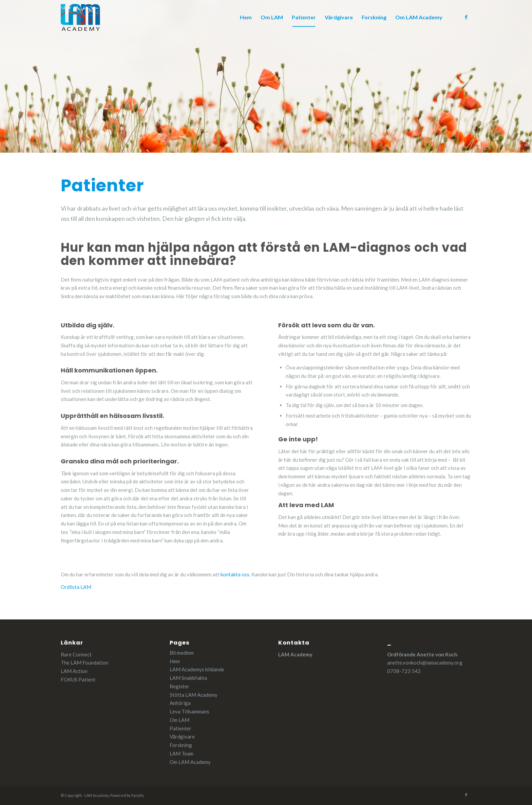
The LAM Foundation (84, 663)
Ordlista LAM (76, 587)
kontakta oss (235, 574)
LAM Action (74, 671)
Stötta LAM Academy (194, 695)
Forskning (181, 745)
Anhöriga (180, 703)
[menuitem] (246, 17)
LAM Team (182, 753)
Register (179, 686)
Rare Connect (76, 654)
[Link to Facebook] (466, 17)
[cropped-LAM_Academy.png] (80, 17)
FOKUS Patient (78, 679)
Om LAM (179, 720)
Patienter (180, 728)
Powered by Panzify (127, 795)
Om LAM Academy (190, 762)
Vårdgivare (182, 736)
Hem (175, 661)
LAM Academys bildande (197, 669)
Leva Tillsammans (189, 711)
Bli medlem (182, 653)
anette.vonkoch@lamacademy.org (425, 663)
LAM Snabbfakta (188, 678)
